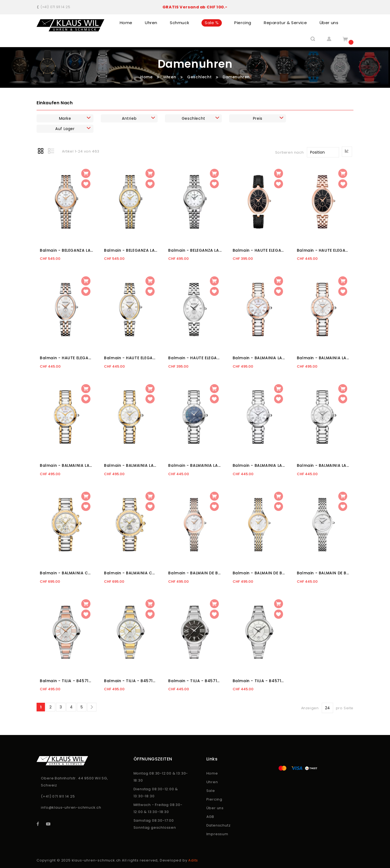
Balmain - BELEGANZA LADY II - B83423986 (131, 250)
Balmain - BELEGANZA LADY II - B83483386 (66, 250)
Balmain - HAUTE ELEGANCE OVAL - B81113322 (195, 358)
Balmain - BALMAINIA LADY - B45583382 (259, 358)
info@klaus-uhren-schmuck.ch (71, 807)
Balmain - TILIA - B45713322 (259, 681)
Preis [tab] (258, 118)
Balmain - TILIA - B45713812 (66, 681)
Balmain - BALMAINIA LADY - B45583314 (324, 358)
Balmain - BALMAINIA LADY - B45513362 (195, 465)
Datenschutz (219, 825)
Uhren (170, 77)
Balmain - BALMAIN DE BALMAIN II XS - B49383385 (195, 573)
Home (147, 77)
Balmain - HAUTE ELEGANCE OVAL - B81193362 (324, 250)
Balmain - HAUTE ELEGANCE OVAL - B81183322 (66, 358)
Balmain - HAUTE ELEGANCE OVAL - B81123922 (131, 358)
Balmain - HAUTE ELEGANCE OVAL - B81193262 (259, 250)
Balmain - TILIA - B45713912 (131, 681)
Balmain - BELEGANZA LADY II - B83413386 (195, 250)
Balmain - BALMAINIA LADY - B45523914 (131, 465)
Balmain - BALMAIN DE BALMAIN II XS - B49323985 (259, 573)
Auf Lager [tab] (65, 129)
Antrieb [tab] (129, 118)
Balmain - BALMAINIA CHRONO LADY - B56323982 (66, 573)
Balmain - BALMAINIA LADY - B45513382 (259, 465)
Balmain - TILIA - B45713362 (195, 681)
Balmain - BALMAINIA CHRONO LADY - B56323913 (131, 573)
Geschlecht (200, 77)
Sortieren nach (289, 152)
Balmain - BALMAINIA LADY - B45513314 (324, 465)
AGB (210, 817)
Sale (211, 791)
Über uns (215, 808)
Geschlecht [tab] (194, 118)
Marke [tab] (65, 118)
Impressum (217, 834)
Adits (193, 860)
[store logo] (71, 25)
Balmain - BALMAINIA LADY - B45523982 (66, 465)
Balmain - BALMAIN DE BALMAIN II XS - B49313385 (324, 573)
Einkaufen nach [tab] (55, 103)
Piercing (214, 799)
